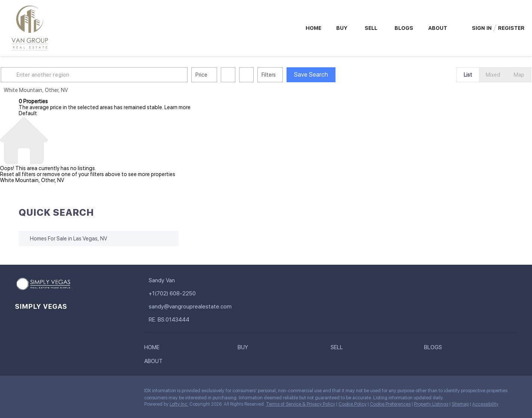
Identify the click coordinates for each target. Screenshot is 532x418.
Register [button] (511, 28)
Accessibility (485, 404)
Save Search (329, 75)
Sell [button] (371, 28)
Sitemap (460, 404)
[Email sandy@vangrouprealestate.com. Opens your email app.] (194, 307)
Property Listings (431, 404)
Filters (287, 75)
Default (28, 113)
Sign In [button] (482, 28)
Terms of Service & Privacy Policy (301, 404)
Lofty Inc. (179, 404)
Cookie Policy (352, 404)
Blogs (404, 28)
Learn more (177, 107)
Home (313, 28)
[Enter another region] (115, 75)
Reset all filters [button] (18, 174)
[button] (28, 75)
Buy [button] (342, 28)
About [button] (438, 28)
